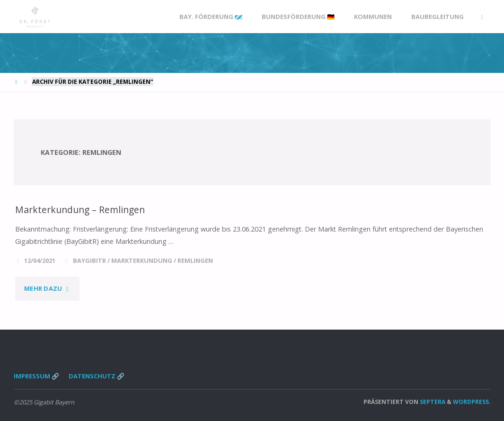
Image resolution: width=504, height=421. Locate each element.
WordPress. (472, 402)
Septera (432, 402)
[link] (482, 17)
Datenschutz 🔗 (97, 376)
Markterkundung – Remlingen (80, 210)
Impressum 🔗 (36, 376)
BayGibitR (89, 260)
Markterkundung (142, 260)
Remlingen (195, 260)
